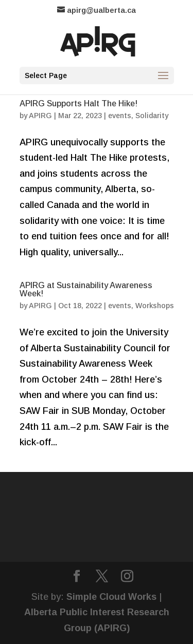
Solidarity (152, 116)
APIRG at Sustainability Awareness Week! (86, 289)
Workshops (155, 306)
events (120, 116)
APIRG (40, 116)
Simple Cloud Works (111, 597)
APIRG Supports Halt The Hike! (78, 103)
